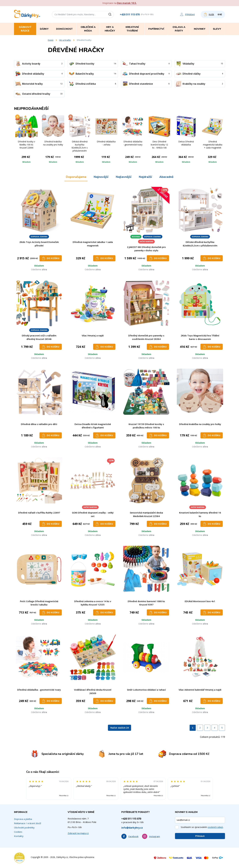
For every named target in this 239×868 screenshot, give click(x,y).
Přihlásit (200, 836)
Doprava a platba (23, 819)
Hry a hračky (65, 40)
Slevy (217, 29)
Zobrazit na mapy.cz (78, 833)
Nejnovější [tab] (101, 177)
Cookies (18, 832)
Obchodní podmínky (24, 827)
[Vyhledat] (111, 14)
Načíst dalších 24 (120, 728)
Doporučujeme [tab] (76, 177)
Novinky (200, 29)
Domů (51, 40)
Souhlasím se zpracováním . (202, 827)
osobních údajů (215, 827)
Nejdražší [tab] (145, 177)
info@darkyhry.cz (132, 828)
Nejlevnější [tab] (124, 177)
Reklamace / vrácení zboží (28, 823)
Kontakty (19, 836)
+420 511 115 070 (130, 14)
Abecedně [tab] (166, 177)
